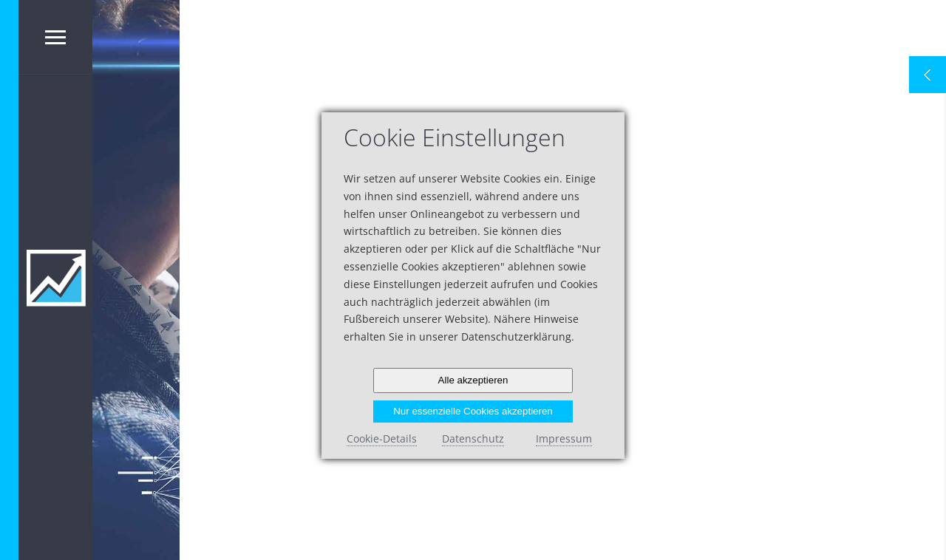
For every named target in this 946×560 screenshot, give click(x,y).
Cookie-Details (382, 438)
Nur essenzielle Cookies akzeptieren (473, 411)
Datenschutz (473, 438)
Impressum (564, 438)
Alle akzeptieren (473, 380)
